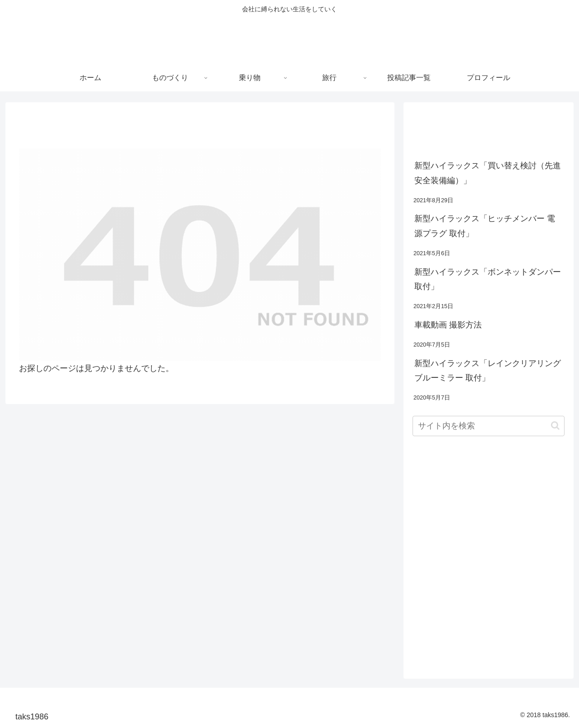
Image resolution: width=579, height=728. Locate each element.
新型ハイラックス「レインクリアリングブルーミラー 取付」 (488, 371)
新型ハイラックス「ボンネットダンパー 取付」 (488, 279)
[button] (555, 426)
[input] (489, 426)
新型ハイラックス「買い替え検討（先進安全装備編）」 (488, 173)
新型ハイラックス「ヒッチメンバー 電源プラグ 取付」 (485, 226)
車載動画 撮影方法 (448, 325)
